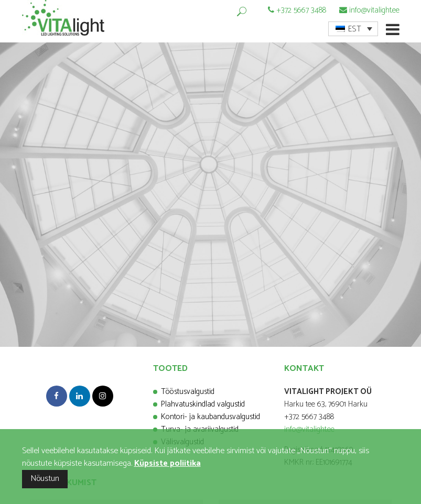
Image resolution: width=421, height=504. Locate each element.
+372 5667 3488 (301, 10)
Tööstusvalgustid (188, 392)
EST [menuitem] (355, 29)
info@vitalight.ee (374, 10)
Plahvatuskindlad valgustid (203, 404)
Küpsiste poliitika (168, 463)
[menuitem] (353, 29)
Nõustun (45, 479)
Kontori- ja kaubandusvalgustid (210, 417)
